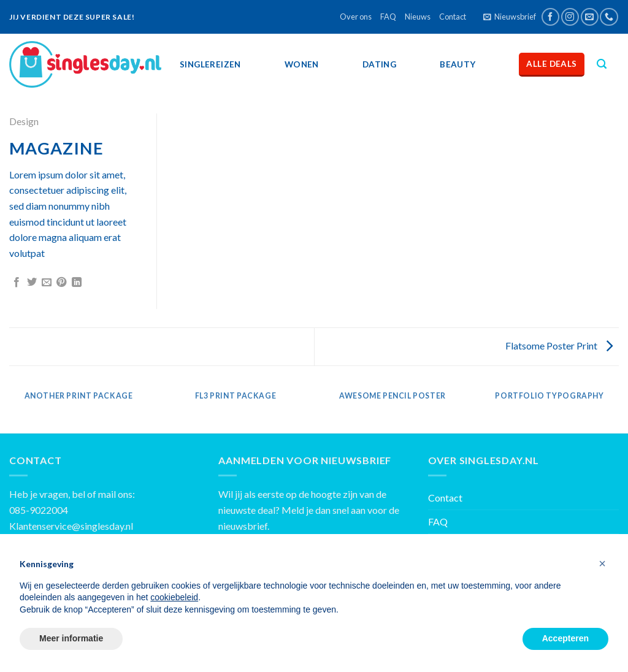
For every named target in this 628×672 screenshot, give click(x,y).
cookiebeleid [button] (174, 597)
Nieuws (418, 17)
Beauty (458, 64)
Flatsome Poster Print (559, 346)
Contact (453, 17)
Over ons (356, 17)
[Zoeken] (602, 64)
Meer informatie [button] (71, 638)
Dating (379, 64)
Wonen (302, 64)
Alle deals (551, 64)
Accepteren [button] (565, 638)
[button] (602, 563)
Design (24, 121)
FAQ (388, 17)
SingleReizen (210, 64)
